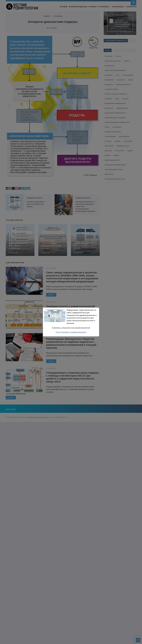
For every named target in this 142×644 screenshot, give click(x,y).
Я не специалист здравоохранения (71, 332)
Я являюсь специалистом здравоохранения (71, 328)
